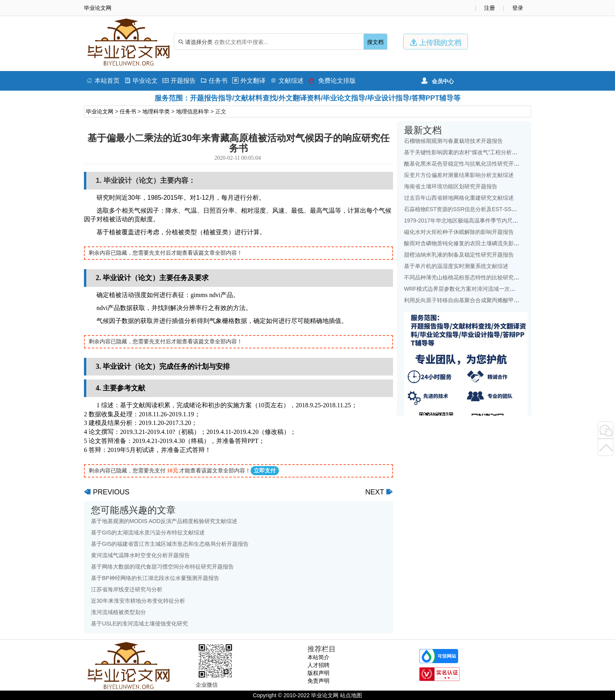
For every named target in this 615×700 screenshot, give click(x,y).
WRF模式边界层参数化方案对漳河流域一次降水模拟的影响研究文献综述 (493, 289)
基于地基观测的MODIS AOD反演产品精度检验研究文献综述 (164, 521)
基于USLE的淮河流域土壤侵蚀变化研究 (139, 623)
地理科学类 (156, 111)
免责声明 (318, 681)
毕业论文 (141, 81)
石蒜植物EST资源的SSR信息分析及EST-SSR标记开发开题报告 (482, 209)
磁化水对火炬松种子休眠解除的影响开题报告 (459, 232)
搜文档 (375, 42)
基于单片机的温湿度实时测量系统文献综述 (456, 266)
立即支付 (265, 471)
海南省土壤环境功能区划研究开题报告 (451, 186)
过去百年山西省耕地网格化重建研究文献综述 (459, 198)
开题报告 (179, 81)
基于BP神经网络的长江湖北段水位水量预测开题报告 (155, 578)
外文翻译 (249, 81)
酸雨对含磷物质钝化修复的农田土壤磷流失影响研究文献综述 (478, 243)
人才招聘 (318, 665)
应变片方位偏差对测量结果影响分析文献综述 (459, 175)
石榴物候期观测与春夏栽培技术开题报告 (453, 141)
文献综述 (287, 81)
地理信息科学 (193, 111)
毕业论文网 (100, 111)
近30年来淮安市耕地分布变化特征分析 (138, 601)
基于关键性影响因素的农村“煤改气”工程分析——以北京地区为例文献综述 (494, 152)
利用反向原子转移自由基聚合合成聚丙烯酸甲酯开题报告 (473, 300)
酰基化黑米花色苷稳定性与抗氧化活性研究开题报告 (467, 164)
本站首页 (103, 81)
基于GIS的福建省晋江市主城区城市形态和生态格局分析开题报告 (170, 544)
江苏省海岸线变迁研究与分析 (127, 589)
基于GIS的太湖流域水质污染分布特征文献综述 (148, 532)
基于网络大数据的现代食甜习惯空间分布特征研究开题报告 (162, 567)
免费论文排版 (332, 81)
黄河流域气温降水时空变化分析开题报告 (140, 555)
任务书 (214, 81)
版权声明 (318, 673)
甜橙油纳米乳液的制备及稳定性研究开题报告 (459, 255)
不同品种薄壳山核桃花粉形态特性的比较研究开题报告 (470, 277)
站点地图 (351, 695)
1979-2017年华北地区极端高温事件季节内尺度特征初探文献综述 (483, 221)
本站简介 (318, 657)
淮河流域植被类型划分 (118, 612)
